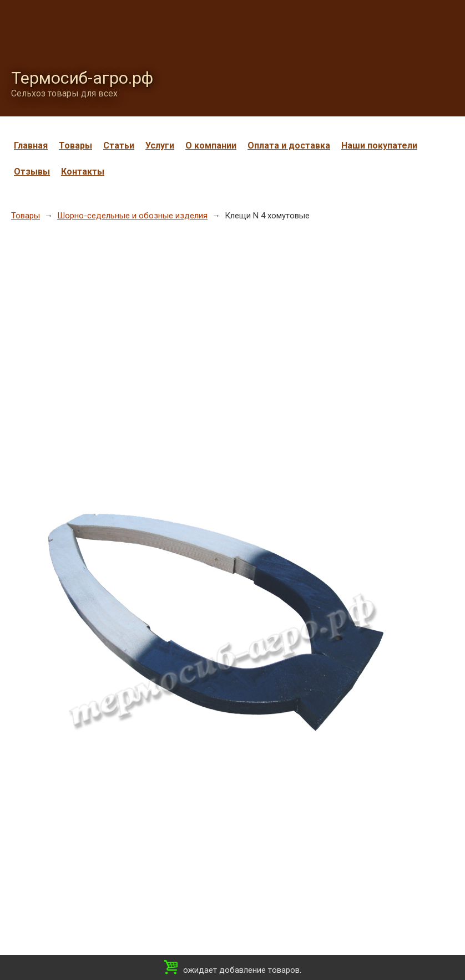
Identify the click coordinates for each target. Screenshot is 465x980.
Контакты (83, 172)
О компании (211, 146)
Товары (75, 146)
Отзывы (32, 172)
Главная (31, 146)
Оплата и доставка (289, 146)
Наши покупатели (379, 146)
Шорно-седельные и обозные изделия (132, 216)
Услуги (160, 146)
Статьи (119, 146)
